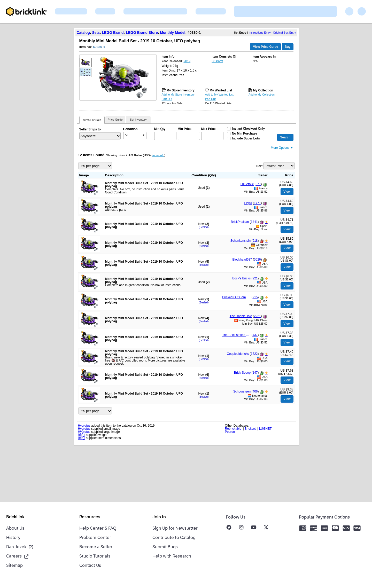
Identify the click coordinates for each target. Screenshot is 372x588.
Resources (90, 517)
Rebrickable (233, 429)
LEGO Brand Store (142, 33)
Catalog (83, 33)
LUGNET (265, 429)
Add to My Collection (262, 95)
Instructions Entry (260, 33)
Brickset (250, 429)
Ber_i (82, 435)
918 (255, 241)
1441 (254, 222)
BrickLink (15, 517)
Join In (159, 517)
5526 (257, 260)
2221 (257, 316)
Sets (96, 33)
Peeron (230, 432)
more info (158, 155)
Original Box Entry (285, 33)
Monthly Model (173, 33)
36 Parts (217, 61)
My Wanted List (221, 90)
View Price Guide (265, 47)
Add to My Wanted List (219, 95)
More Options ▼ (282, 148)
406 (255, 391)
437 (255, 335)
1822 (254, 354)
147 (255, 373)
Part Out (167, 99)
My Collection (263, 90)
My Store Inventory (181, 90)
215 (255, 297)
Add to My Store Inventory (178, 95)
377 (258, 184)
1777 (257, 203)
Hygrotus (84, 426)
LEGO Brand (113, 33)
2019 (187, 61)
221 (255, 278)
